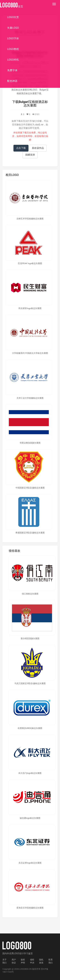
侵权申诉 (32, 961)
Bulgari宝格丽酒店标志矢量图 (33, 104)
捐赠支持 (30, 155)
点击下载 (21, 148)
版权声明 (23, 961)
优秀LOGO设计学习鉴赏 (21, 953)
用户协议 (14, 961)
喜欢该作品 (38, 148)
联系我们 (51, 961)
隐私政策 (41, 961)
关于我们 (4, 961)
